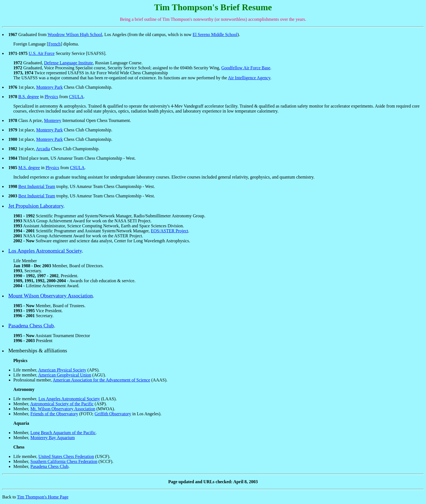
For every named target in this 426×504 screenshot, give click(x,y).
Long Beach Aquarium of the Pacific (63, 433)
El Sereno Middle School (215, 35)
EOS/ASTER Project (169, 231)
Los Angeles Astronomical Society (45, 251)
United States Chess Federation (66, 456)
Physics (51, 97)
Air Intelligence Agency (249, 78)
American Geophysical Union (65, 375)
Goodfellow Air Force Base (246, 68)
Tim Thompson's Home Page (43, 497)
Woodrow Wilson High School (75, 35)
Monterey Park (49, 87)
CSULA (76, 97)
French (54, 44)
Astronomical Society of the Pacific (62, 404)
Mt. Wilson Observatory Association (63, 409)
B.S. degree (29, 97)
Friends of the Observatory (54, 414)
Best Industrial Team (37, 186)
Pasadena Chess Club (31, 326)
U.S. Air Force (41, 53)
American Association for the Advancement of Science (101, 380)
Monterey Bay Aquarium (53, 438)
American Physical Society (62, 370)
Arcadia (43, 149)
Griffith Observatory (113, 414)
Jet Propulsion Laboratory (36, 206)
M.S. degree (29, 168)
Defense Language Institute (69, 63)
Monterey (52, 120)
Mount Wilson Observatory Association (51, 296)
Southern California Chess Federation (64, 461)
